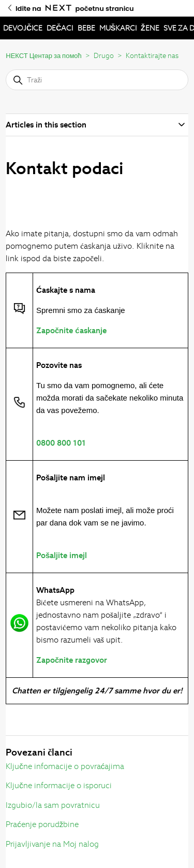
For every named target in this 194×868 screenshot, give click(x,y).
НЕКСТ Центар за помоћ (44, 56)
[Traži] (97, 80)
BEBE (86, 28)
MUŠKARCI (118, 28)
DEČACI (60, 28)
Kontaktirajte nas (152, 56)
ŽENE (150, 28)
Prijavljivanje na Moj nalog (52, 844)
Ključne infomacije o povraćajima (65, 766)
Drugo (104, 56)
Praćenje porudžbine (42, 824)
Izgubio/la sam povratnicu (53, 805)
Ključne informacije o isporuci (59, 785)
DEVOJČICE (23, 28)
